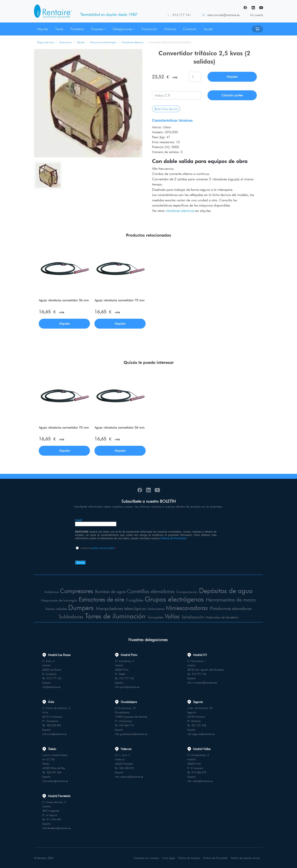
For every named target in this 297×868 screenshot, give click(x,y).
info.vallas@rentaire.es (200, 781)
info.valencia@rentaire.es (129, 776)
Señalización (194, 617)
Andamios (50, 592)
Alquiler (43, 29)
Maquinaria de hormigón (103, 42)
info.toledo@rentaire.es (55, 781)
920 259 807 (54, 725)
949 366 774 (127, 725)
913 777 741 (182, 15)
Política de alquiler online (245, 858)
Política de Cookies (189, 858)
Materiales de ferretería (223, 617)
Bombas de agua (110, 591)
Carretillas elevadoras (151, 591)
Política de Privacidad (216, 858)
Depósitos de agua (226, 590)
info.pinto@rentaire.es (127, 687)
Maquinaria (65, 42)
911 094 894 (54, 819)
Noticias (170, 29)
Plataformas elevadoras (232, 608)
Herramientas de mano (233, 600)
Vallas (173, 616)
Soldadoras (70, 616)
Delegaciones (122, 29)
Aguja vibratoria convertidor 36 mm (64, 300)
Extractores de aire (100, 599)
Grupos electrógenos (175, 599)
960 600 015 (127, 768)
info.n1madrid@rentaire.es (202, 682)
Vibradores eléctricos (133, 42)
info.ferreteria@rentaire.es (57, 828)
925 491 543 (54, 772)
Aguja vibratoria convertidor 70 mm (120, 300)
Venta (59, 29)
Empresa (97, 29)
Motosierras (156, 609)
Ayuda (208, 29)
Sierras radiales (54, 609)
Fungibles (134, 600)
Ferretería (77, 29)
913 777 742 (54, 678)
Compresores (75, 591)
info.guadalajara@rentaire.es (131, 734)
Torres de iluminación (116, 616)
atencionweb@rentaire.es (223, 15)
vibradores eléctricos (180, 211)
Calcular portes (232, 95)
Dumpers (79, 607)
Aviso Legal (169, 858)
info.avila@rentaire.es (54, 734)
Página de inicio (46, 42)
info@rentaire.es (51, 687)
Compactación (187, 592)
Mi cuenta (257, 15)
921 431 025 (199, 725)
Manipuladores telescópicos (120, 608)
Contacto (190, 29)
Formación (149, 29)
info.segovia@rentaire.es (201, 734)
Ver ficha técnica (166, 109)
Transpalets (157, 617)
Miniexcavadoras (186, 608)
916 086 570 (199, 772)
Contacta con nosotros (147, 858)
